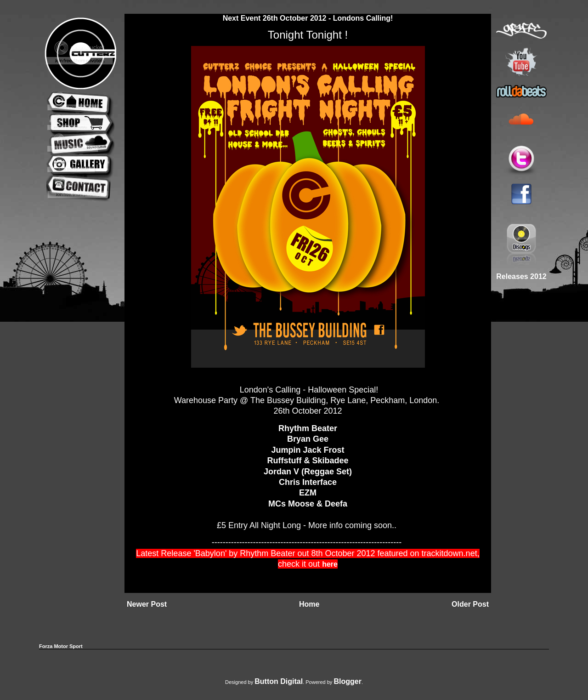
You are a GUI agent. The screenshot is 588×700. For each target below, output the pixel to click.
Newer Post (147, 604)
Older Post (470, 604)
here (330, 564)
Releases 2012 (521, 276)
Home (309, 604)
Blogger (347, 681)
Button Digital (279, 681)
